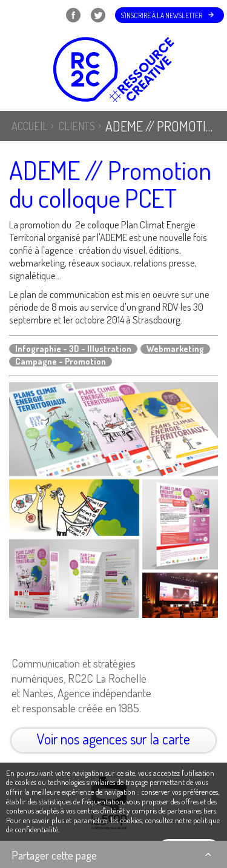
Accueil (30, 126)
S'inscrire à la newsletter (162, 15)
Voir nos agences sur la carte (113, 739)
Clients (77, 126)
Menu (25, 15)
